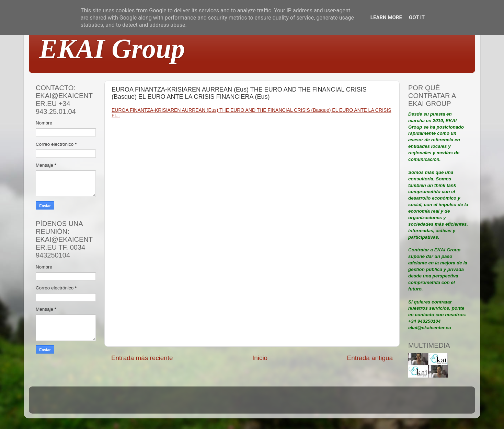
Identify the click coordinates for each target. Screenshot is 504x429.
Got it (417, 17)
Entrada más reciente (142, 358)
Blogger (297, 403)
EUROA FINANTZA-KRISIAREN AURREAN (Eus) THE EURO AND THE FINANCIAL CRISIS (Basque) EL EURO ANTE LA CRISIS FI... (251, 113)
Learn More (386, 17)
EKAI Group (112, 49)
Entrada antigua (370, 358)
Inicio (260, 358)
